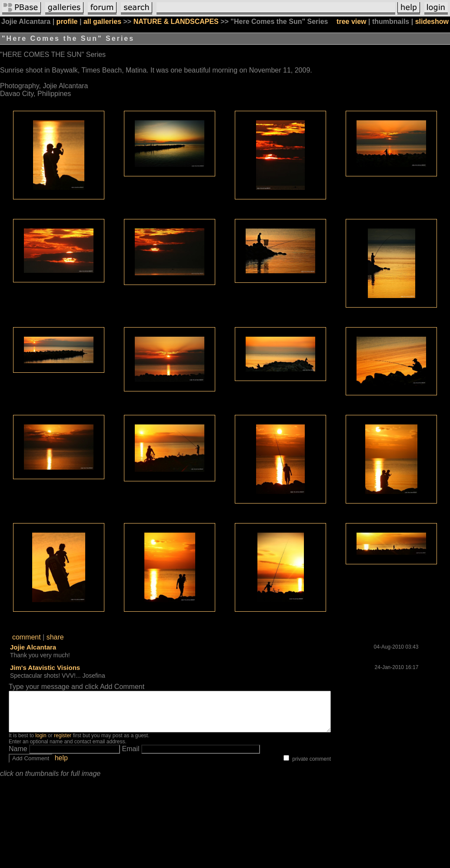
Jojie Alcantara (33, 647)
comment (27, 637)
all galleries (102, 22)
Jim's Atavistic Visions (45, 668)
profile (67, 22)
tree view (351, 22)
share (55, 637)
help (61, 766)
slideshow (432, 22)
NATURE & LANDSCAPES (176, 22)
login (41, 743)
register (63, 743)
